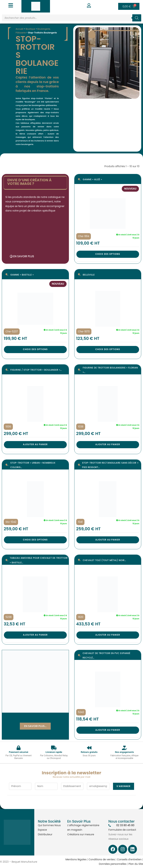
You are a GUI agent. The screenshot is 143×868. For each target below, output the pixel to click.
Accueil (20, 29)
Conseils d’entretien (129, 859)
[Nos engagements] (125, 748)
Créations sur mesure (81, 834)
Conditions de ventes (102, 859)
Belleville (89, 275)
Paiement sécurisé (19, 752)
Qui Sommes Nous (49, 825)
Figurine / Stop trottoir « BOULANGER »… (37, 370)
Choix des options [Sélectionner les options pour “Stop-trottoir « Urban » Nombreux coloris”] (35, 540)
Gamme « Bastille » (23, 275)
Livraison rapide (54, 752)
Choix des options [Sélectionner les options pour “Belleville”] (108, 349)
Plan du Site (136, 864)
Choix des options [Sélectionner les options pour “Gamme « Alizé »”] (108, 254)
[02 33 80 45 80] (110, 825)
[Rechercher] (137, 18)
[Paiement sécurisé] (18, 748)
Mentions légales (76, 859)
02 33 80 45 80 (125, 825)
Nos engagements (124, 752)
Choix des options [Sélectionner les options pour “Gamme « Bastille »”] (35, 349)
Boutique (31, 29)
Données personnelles (113, 864)
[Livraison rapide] (54, 748)
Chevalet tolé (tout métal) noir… (106, 560)
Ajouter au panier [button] (35, 445)
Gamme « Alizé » (93, 180)
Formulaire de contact (122, 830)
